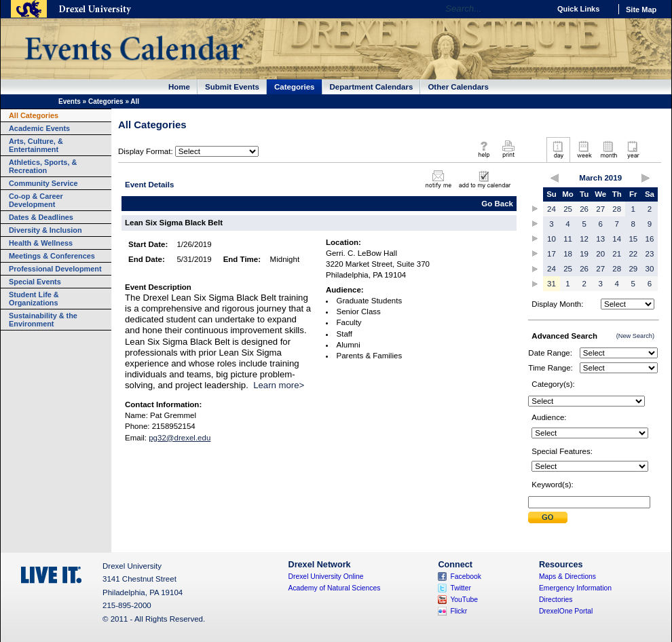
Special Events (35, 282)
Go (536, 9)
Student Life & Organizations (34, 299)
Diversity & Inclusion (45, 230)
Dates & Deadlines (41, 217)
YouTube (464, 600)
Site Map (641, 10)
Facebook (466, 577)
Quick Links (578, 9)
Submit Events (232, 87)
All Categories (34, 115)
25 (568, 209)
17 (552, 254)
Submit (548, 517)
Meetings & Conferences (52, 256)
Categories (295, 87)
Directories (556, 600)
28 (617, 209)
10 (552, 239)
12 (584, 239)
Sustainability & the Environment (43, 320)
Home (179, 87)
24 (552, 209)
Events (70, 101)
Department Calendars (372, 87)
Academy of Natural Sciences (335, 588)
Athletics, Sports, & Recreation (43, 166)
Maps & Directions (567, 577)
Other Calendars (458, 87)
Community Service (43, 183)
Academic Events (39, 128)
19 (584, 254)
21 (617, 254)
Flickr (459, 611)
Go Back (497, 204)
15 (633, 239)
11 (568, 239)
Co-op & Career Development (36, 200)
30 (650, 269)
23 (650, 254)
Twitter (461, 588)
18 (568, 254)
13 (600, 239)
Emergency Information (575, 588)
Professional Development (55, 269)
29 (633, 269)
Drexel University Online (326, 577)
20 (600, 254)
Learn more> (279, 385)
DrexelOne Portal (566, 611)
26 (584, 209)
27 (600, 209)
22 (633, 254)
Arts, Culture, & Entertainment (36, 145)
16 (650, 239)
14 (617, 239)
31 (552, 284)
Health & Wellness (41, 243)
